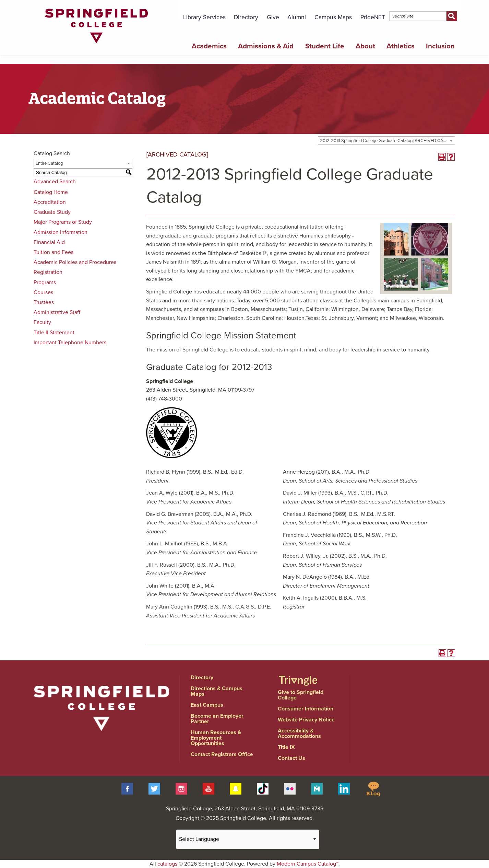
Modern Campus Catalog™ (308, 864)
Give (273, 17)
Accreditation (50, 202)
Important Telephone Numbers (70, 343)
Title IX (286, 747)
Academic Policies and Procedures (75, 262)
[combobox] (386, 140)
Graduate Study (52, 212)
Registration (48, 272)
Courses (43, 292)
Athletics (401, 46)
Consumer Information (306, 709)
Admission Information (61, 232)
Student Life (325, 46)
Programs (45, 282)
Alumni (297, 17)
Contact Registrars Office (222, 754)
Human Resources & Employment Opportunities (216, 738)
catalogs (167, 864)
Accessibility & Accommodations (299, 733)
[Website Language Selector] (248, 839)
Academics (209, 46)
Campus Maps (333, 17)
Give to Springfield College (301, 695)
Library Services (204, 17)
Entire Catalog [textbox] (49, 163)
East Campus (207, 705)
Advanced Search (55, 182)
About (365, 46)
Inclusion (440, 46)
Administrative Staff (57, 312)
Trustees (44, 302)
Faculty (42, 322)
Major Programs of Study (63, 222)
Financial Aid (49, 242)
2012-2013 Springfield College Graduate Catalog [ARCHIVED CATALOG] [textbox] (387, 141)
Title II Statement (54, 333)
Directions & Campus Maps (217, 691)
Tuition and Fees (53, 252)
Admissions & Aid (266, 46)
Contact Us (291, 758)
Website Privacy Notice (306, 720)
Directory (246, 17)
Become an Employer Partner (217, 719)
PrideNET (373, 17)
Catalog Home (51, 192)
